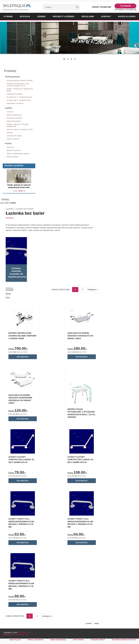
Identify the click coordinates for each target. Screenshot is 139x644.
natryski (10, 133)
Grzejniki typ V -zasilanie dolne (19, 100)
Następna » (93, 289)
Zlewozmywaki (12, 157)
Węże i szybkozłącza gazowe (18, 154)
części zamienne (13, 139)
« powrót (89, 625)
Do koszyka (25, 357)
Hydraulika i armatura (15, 103)
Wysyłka (25, 16)
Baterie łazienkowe (14, 115)
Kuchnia (8, 143)
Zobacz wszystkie (60, 290)
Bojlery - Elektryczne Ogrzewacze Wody (20, 90)
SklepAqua (17, 6)
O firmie (8, 16)
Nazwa (8, 294)
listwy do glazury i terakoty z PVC (20, 129)
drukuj (97, 625)
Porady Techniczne (102, 7)
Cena (8, 298)
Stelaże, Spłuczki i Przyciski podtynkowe (18, 125)
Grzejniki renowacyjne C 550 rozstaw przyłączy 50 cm (18, 85)
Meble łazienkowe (14, 121)
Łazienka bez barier (14, 136)
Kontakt (106, 16)
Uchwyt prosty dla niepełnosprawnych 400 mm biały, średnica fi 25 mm (78, 523)
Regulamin (88, 16)
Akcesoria (11, 147)
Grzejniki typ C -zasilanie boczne (19, 97)
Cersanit (10, 112)
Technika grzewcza (12, 77)
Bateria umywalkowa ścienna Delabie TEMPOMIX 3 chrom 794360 (25, 336)
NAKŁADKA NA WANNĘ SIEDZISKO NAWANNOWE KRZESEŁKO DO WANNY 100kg (25, 398)
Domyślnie (10, 290)
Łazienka (9, 108)
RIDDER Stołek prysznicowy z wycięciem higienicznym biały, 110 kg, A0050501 (79, 412)
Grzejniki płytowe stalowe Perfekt (20, 80)
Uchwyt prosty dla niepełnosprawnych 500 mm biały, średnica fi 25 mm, (23, 585)
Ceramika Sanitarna (14, 118)
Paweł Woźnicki (24, 634)
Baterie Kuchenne (14, 150)
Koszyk (127, 6)
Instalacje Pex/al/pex (15, 94)
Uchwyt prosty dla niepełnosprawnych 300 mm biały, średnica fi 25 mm (23, 523)
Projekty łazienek (64, 16)
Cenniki (41, 16)
